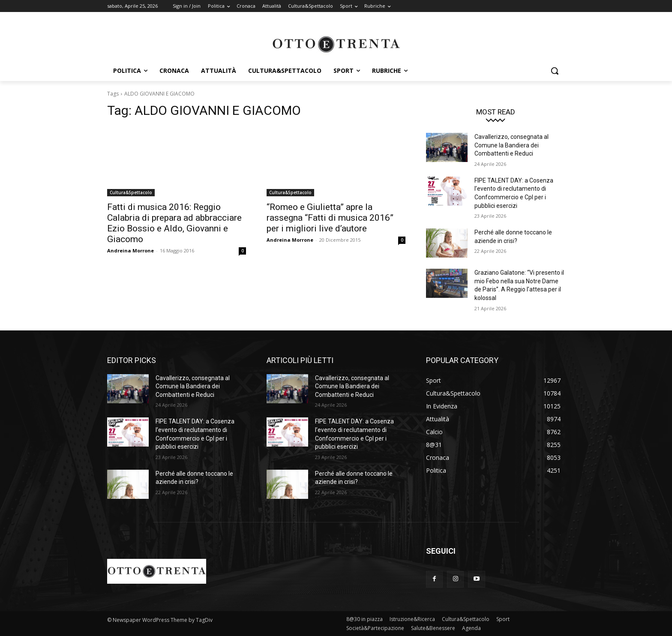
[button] (555, 71)
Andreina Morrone (130, 250)
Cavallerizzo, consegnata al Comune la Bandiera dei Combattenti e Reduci (511, 145)
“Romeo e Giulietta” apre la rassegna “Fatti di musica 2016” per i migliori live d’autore (330, 218)
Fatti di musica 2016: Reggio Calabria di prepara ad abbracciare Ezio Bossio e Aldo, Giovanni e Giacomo (174, 223)
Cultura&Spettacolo (131, 192)
